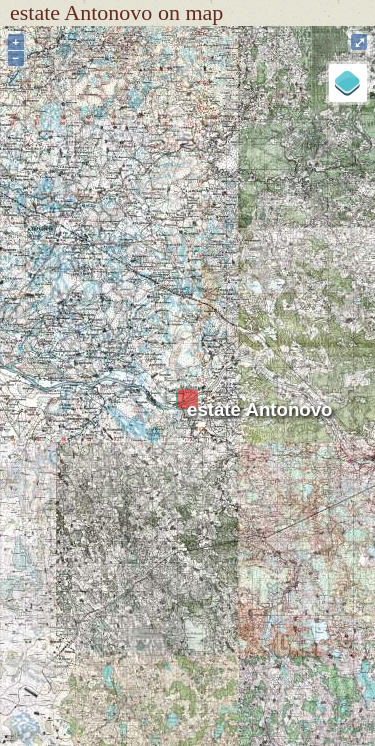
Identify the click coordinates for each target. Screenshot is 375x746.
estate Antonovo (259, 409)
